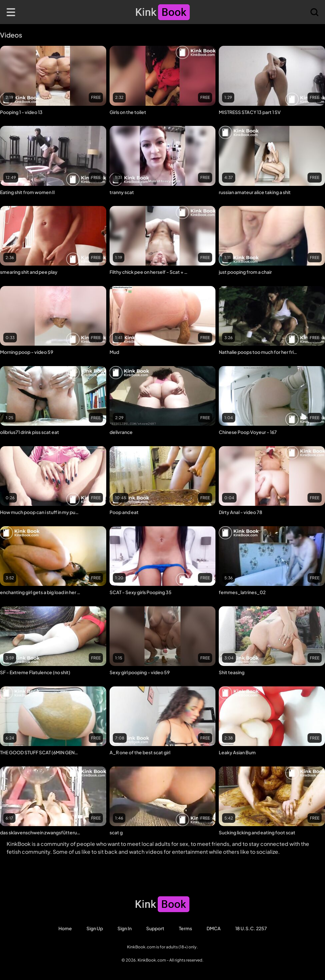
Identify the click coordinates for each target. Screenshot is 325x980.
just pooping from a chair (245, 272)
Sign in (125, 928)
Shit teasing (232, 672)
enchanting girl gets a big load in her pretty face (40, 592)
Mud (114, 352)
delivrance (121, 432)
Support (155, 928)
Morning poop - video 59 (27, 352)
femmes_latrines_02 (242, 592)
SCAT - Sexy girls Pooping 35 (141, 592)
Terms (185, 928)
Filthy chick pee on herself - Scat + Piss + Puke (150, 272)
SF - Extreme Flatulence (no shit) (35, 672)
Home (65, 928)
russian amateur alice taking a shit (255, 192)
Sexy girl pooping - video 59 (140, 672)
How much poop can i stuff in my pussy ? (40, 512)
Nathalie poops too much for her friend (259, 352)
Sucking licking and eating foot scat (257, 832)
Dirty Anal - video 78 (241, 512)
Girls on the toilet (128, 112)
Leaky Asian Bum (237, 752)
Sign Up (95, 928)
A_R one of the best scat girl (140, 752)
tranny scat (122, 192)
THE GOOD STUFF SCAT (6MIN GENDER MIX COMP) (40, 752)
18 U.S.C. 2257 (251, 928)
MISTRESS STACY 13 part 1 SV (250, 112)
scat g (116, 832)
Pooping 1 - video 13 (21, 112)
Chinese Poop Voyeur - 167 (248, 432)
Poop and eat (124, 512)
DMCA (214, 928)
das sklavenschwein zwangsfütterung (40, 832)
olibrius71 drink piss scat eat (30, 432)
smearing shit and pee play (29, 272)
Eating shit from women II (27, 192)
